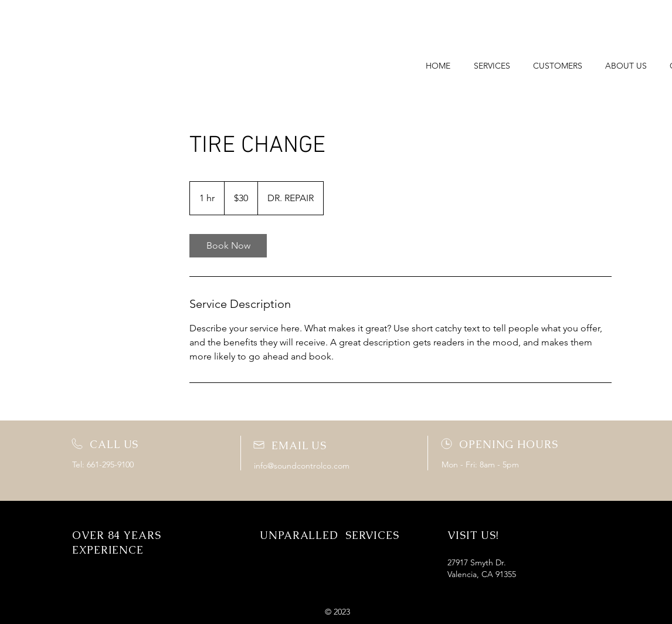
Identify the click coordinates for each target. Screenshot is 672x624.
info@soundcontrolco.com (302, 466)
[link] (228, 246)
